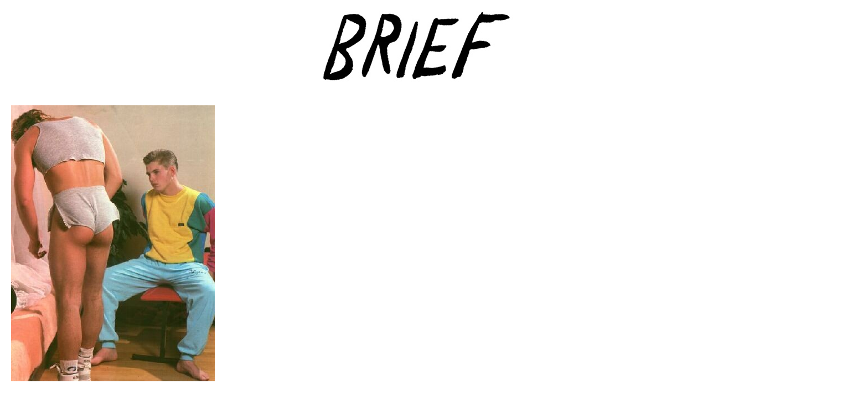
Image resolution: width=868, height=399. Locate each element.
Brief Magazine (434, 53)
